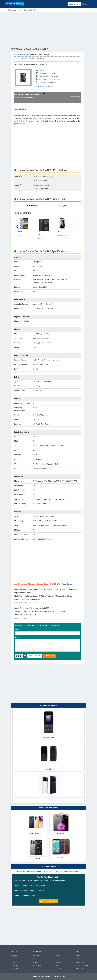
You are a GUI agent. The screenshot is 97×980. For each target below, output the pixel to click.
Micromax (25, 54)
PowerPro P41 (63, 235)
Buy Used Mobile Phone (32, 10)
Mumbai (14, 959)
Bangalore (15, 956)
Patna (57, 956)
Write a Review (76, 96)
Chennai (14, 966)
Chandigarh (59, 962)
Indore (57, 959)
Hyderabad (15, 969)
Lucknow (36, 959)
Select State (74, 4)
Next (40, 239)
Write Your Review (65, 584)
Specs (31, 59)
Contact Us (80, 962)
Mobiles (17, 54)
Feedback (84, 959)
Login (86, 4)
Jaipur (35, 969)
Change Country (82, 969)
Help (78, 959)
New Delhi (37, 956)
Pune (13, 962)
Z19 (20, 235)
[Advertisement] (48, 29)
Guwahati (58, 969)
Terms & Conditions (83, 966)
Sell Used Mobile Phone (14, 10)
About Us (79, 956)
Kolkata (36, 962)
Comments (40, 59)
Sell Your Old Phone (49, 866)
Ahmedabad (37, 966)
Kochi (57, 966)
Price (17, 59)
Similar (24, 59)
